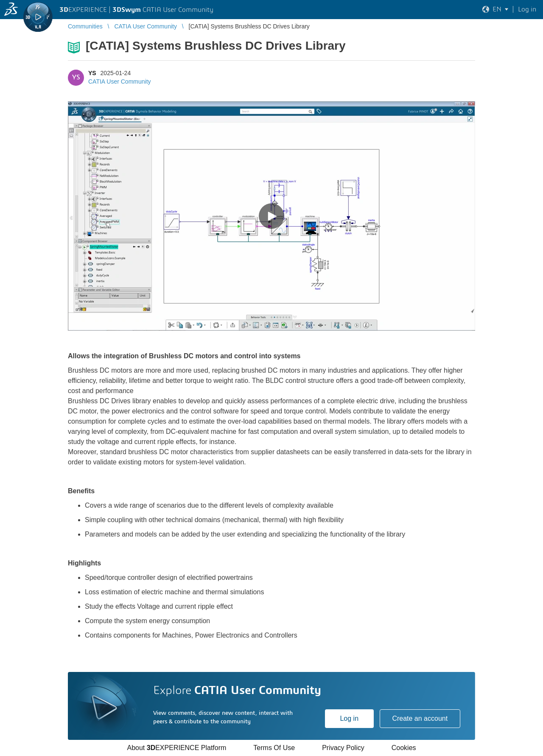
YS (92, 73)
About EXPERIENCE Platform (176, 748)
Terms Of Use (274, 748)
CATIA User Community (120, 82)
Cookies (404, 748)
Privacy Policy (343, 748)
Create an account (420, 718)
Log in (349, 718)
